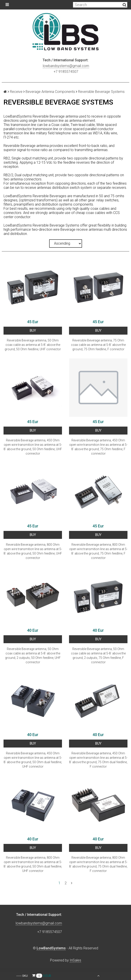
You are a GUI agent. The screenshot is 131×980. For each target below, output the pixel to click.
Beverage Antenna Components (50, 92)
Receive (16, 92)
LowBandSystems (51, 948)
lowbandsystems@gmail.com (66, 66)
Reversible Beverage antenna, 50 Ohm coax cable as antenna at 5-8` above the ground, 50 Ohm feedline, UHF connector (33, 345)
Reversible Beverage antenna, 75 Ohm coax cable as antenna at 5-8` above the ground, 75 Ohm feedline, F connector (98, 345)
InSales (75, 960)
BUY (33, 331)
